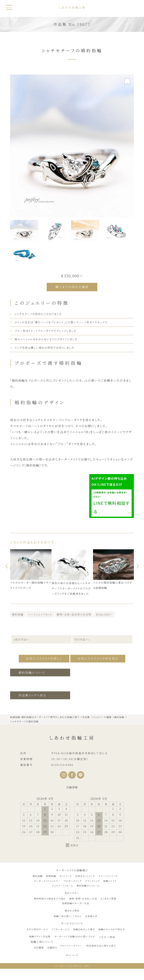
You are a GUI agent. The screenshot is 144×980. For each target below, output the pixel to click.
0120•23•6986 (62, 764)
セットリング (66, 875)
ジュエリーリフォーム (62, 885)
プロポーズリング (73, 880)
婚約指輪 (18, 614)
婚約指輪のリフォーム (88, 885)
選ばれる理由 (72, 910)
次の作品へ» (82, 639)
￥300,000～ (104, 614)
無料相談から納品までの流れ (50, 898)
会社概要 (39, 947)
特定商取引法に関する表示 (101, 945)
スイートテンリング (108, 875)
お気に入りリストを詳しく (42, 658)
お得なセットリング (85, 875)
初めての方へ (72, 892)
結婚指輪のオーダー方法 (76, 902)
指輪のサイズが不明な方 (112, 928)
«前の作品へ (21, 639)
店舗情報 (72, 787)
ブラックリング (92, 880)
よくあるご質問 (108, 898)
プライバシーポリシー (71, 945)
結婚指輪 (51, 875)
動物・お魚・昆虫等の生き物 (74, 614)
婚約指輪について (32, 671)
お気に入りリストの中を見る (99, 658)
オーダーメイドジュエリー (47, 880)
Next (138, 566)
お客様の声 (91, 915)
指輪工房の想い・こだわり (68, 915)
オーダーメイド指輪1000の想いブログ (75, 936)
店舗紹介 (52, 947)
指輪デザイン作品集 (40, 936)
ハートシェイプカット (40, 614)
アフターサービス (61, 928)
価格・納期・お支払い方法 (83, 898)
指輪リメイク (110, 880)
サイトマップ (72, 954)
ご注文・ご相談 (107, 936)
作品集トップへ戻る (33, 694)
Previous (6, 566)
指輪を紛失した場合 (84, 928)
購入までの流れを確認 (72, 287)
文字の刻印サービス (37, 928)
